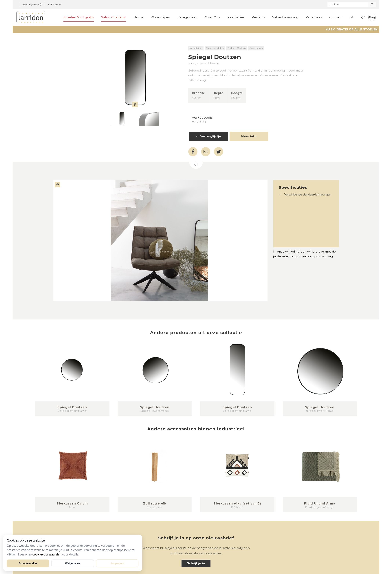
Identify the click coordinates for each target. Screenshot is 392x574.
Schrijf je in (196, 563)
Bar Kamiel (55, 5)
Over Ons (213, 17)
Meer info (249, 136)
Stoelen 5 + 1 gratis (79, 17)
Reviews (258, 17)
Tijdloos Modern (237, 48)
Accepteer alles (28, 563)
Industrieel (196, 48)
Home (139, 17)
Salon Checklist (114, 17)
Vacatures (314, 17)
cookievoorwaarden (47, 554)
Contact (336, 17)
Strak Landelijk (215, 48)
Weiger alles (73, 563)
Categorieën (188, 17)
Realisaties (236, 17)
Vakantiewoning (285, 17)
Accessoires (256, 48)
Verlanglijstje (208, 136)
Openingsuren (32, 5)
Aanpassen (117, 563)
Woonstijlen (160, 17)
